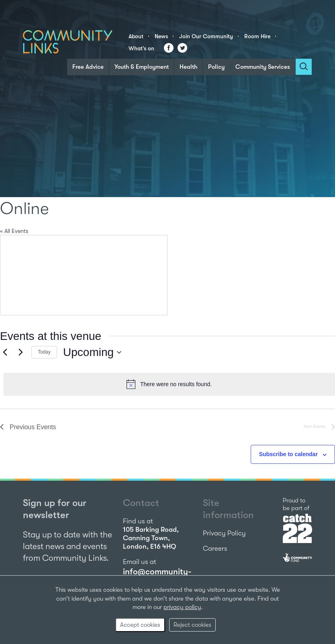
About (136, 36)
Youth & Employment (142, 67)
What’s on (141, 48)
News (161, 36)
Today (44, 352)
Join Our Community (206, 36)
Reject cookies (192, 625)
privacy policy (182, 607)
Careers (215, 548)
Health (188, 67)
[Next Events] (20, 352)
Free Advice (88, 67)
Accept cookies (140, 625)
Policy (216, 67)
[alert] (169, 384)
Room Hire (257, 36)
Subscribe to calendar (288, 454)
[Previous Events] (5, 352)
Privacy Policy (224, 533)
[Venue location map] (84, 275)
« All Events (14, 231)
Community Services (263, 67)
